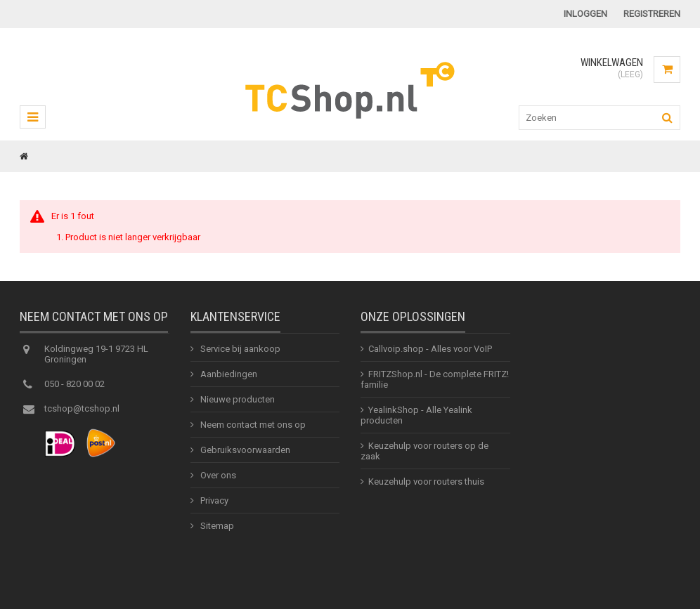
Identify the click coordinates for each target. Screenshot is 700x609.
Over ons (217, 479)
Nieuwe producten (236, 404)
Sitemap (216, 530)
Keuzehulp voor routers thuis (426, 486)
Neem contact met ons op (252, 429)
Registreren (652, 14)
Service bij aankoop (239, 353)
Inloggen (585, 14)
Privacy (213, 505)
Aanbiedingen (228, 378)
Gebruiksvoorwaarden (244, 454)
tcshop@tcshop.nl (82, 413)
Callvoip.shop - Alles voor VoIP (430, 353)
